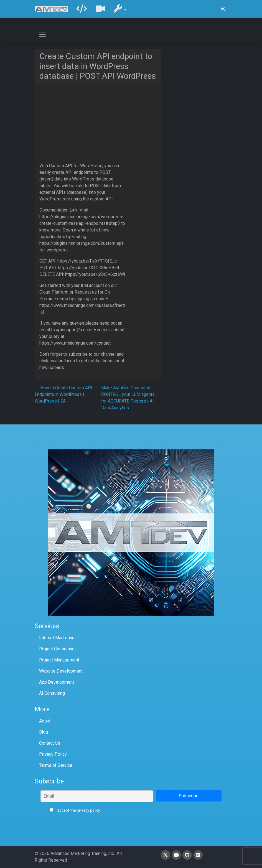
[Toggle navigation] (42, 34)
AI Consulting (52, 693)
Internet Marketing (57, 638)
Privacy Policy (53, 754)
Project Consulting (57, 649)
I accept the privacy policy (75, 810)
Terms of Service (56, 765)
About (45, 721)
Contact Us (50, 743)
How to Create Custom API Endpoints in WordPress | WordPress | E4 (63, 394)
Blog (44, 732)
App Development (57, 682)
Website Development (61, 671)
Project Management (59, 660)
